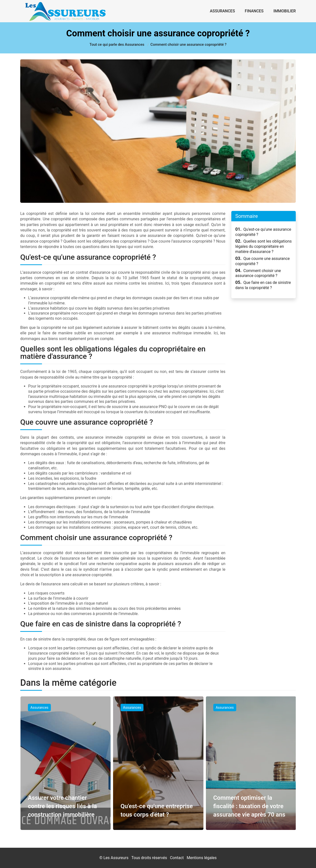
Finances (254, 11)
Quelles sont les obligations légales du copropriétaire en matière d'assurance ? (264, 246)
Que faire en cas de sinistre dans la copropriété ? (263, 285)
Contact (177, 858)
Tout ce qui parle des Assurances (117, 45)
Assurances (222, 11)
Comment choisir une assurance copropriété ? (258, 273)
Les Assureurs (116, 858)
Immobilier (285, 11)
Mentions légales (202, 858)
